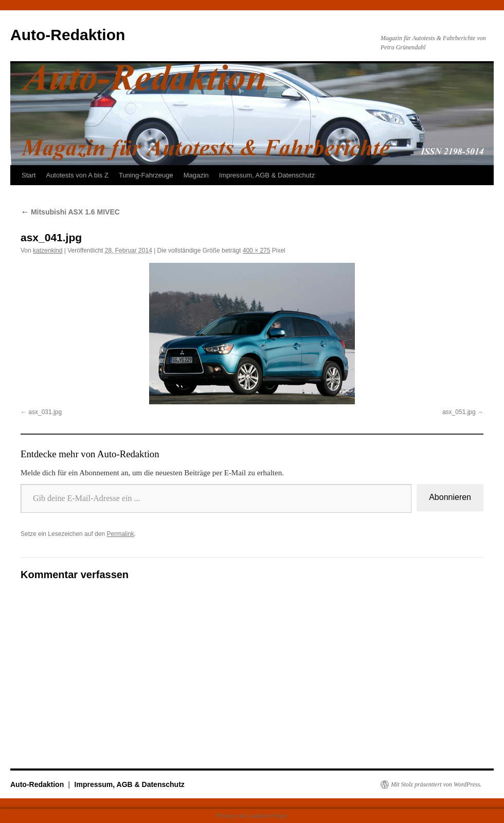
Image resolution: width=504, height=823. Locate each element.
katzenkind (48, 251)
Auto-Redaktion (68, 35)
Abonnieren (450, 497)
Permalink (120, 534)
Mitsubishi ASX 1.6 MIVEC (70, 212)
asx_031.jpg (45, 412)
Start (29, 175)
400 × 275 (257, 251)
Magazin (196, 175)
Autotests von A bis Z (77, 175)
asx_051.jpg (459, 412)
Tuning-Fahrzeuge (146, 175)
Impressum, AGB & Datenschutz (267, 175)
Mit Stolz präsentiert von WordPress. (436, 784)
